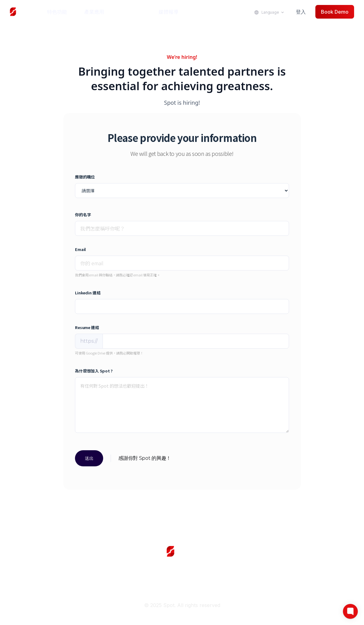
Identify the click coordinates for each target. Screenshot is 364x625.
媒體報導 (169, 12)
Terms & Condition (303, 584)
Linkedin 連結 (88, 293)
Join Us (122, 584)
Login (122, 570)
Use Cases (182, 570)
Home (61, 570)
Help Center (303, 570)
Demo (242, 570)
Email (80, 249)
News (182, 584)
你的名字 (83, 215)
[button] (61, 12)
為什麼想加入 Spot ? (94, 371)
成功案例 (131, 12)
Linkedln (61, 584)
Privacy (242, 584)
